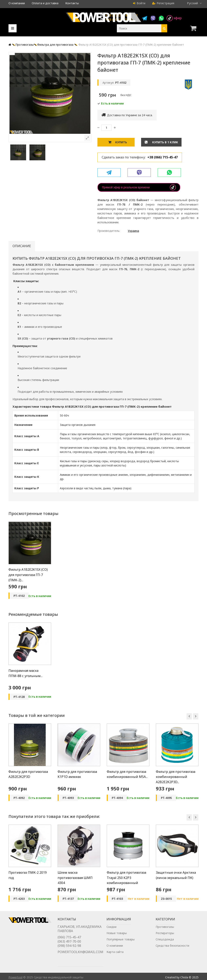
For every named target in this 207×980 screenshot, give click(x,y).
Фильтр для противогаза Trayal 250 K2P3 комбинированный (126, 878)
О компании (17, 3)
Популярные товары (121, 944)
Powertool (15, 975)
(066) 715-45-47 (69, 943)
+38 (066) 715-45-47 (163, 157)
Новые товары (117, 937)
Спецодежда (165, 944)
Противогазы (165, 931)
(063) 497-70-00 (69, 947)
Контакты (72, 3)
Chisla (184, 975)
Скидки (111, 931)
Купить (121, 142)
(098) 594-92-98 (69, 951)
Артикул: (108, 83)
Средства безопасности (172, 950)
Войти (139, 3)
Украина (133, 231)
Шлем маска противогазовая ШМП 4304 (75, 878)
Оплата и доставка (45, 3)
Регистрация (163, 3)
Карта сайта (115, 956)
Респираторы (165, 937)
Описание (22, 246)
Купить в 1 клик (165, 142)
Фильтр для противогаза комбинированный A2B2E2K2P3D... (176, 777)
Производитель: (109, 231)
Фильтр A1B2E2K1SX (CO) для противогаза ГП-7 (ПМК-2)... (28, 575)
